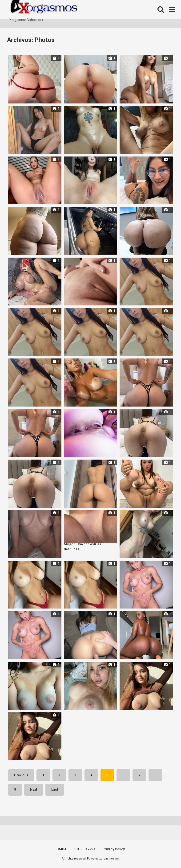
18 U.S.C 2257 (84, 849)
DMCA (61, 849)
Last (55, 790)
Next (34, 790)
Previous (21, 775)
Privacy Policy (114, 849)
